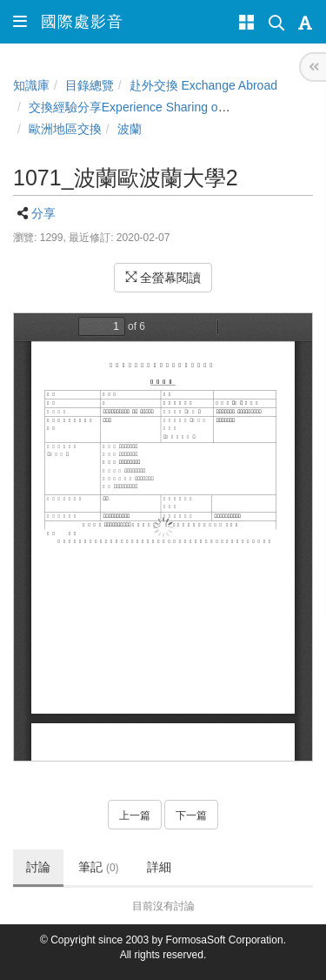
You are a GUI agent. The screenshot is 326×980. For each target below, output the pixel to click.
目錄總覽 (90, 85)
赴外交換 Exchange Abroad (203, 85)
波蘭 (130, 129)
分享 (43, 213)
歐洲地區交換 (65, 129)
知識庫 (31, 85)
